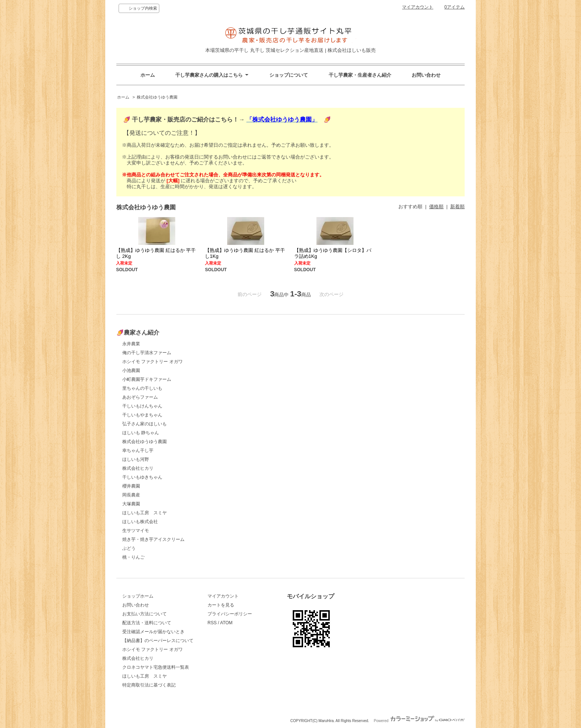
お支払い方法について (145, 614)
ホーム (148, 75)
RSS (212, 623)
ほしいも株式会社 (140, 522)
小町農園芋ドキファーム (147, 379)
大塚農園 (131, 504)
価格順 (436, 207)
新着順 (457, 207)
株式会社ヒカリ (138, 468)
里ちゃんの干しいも (142, 388)
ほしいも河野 (136, 459)
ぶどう (129, 548)
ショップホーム (138, 596)
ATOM (226, 623)
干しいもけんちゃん (142, 406)
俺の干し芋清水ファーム (147, 353)
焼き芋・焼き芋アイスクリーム (153, 539)
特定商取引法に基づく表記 (149, 685)
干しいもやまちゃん (142, 415)
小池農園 (131, 370)
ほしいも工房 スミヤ (145, 513)
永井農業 (131, 344)
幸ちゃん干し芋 (138, 451)
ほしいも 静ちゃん (141, 433)
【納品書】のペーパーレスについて (158, 641)
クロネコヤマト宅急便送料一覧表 (156, 667)
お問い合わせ (426, 75)
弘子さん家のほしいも (145, 424)
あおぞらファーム (140, 397)
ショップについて (289, 75)
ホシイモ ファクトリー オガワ (152, 362)
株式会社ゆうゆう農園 (157, 97)
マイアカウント (418, 7)
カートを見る (221, 605)
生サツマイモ (136, 531)
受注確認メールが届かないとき (153, 632)
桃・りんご (133, 557)
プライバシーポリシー (230, 614)
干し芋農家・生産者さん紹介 (360, 75)
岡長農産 (131, 495)
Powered (419, 721)
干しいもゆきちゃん (142, 477)
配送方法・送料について (147, 623)
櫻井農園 (131, 486)
